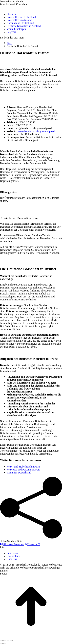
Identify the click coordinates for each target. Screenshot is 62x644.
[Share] (5, 640)
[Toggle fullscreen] (8, 640)
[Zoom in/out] (11, 640)
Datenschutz (13, 556)
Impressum (12, 553)
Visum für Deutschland (19, 473)
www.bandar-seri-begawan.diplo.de (37, 131)
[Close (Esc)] (1, 640)
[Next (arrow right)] (5, 643)
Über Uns (12, 559)
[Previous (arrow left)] (1, 643)
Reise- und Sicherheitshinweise (23, 467)
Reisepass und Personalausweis (23, 470)
